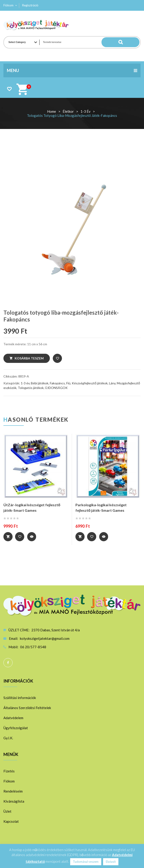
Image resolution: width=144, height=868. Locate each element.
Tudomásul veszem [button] (86, 862)
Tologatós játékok (31, 388)
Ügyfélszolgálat (16, 728)
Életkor (68, 111)
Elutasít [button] (111, 862)
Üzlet (7, 811)
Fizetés (9, 771)
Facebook (8, 662)
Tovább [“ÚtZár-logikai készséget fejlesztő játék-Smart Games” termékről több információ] (8, 537)
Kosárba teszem (29, 358)
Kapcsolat (11, 821)
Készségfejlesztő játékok (90, 383)
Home (52, 111)
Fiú (68, 383)
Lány (112, 383)
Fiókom (8, 5)
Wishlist (9, 89)
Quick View (32, 537)
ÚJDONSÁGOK (56, 388)
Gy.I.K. (8, 738)
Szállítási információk (20, 697)
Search (130, 42)
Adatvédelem (13, 718)
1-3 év (85, 111)
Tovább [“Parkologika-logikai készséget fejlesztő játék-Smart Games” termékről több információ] (80, 537)
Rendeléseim (13, 791)
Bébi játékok (40, 383)
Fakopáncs (57, 383)
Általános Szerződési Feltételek (27, 707)
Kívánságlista (14, 801)
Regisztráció (30, 5)
